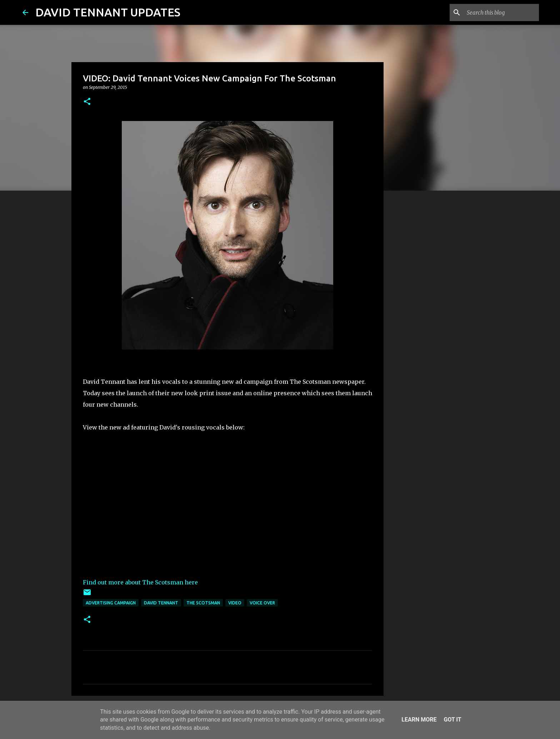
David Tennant (161, 603)
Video (235, 603)
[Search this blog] (501, 12)
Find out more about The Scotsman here (140, 582)
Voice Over (262, 603)
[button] (87, 102)
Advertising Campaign (111, 603)
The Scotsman (203, 603)
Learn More (419, 720)
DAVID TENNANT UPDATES (108, 12)
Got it (452, 720)
